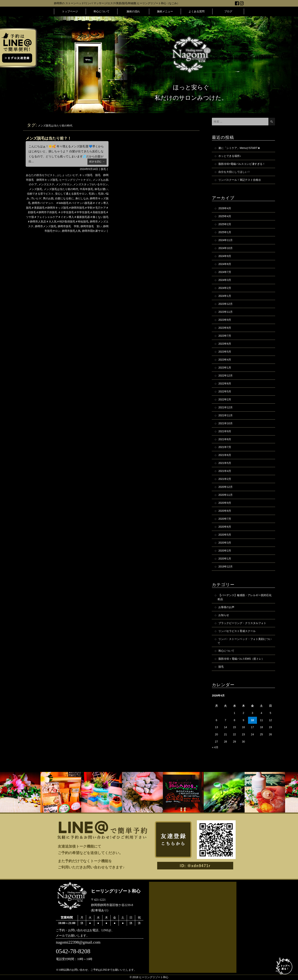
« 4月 (215, 748)
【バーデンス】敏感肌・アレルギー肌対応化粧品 (245, 597)
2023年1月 (225, 368)
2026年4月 (225, 208)
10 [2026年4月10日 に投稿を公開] (252, 721)
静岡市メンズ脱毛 (46, 226)
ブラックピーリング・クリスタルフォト (242, 623)
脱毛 (103, 169)
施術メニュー (165, 11)
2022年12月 (225, 376)
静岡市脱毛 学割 (68, 226)
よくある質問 (197, 11)
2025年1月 (225, 232)
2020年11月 (225, 495)
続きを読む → (97, 161)
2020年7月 (225, 519)
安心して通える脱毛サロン (71, 194)
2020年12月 (225, 487)
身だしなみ (82, 198)
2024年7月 (225, 272)
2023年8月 (225, 328)
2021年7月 (225, 447)
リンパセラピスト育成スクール (237, 631)
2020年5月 (225, 535)
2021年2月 (225, 479)
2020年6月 (225, 527)
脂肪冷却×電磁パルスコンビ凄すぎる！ (242, 164)
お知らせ (224, 615)
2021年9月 (225, 431)
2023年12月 (225, 304)
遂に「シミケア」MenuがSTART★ (239, 148)
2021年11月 (225, 416)
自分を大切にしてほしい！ (234, 172)
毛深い (93, 194)
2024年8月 (225, 264)
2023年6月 (225, 344)
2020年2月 (225, 551)
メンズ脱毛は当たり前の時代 (61, 189)
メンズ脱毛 (36, 189)
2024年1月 (225, 296)
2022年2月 (225, 400)
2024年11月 (225, 240)
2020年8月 (225, 511)
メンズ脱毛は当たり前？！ (48, 138)
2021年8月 (225, 439)
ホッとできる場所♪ (230, 156)
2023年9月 (225, 320)
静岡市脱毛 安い (91, 226)
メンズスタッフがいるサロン (90, 184)
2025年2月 (225, 224)
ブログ (228, 11)
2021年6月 (225, 455)
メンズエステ (46, 184)
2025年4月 (225, 216)
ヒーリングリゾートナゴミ (75, 180)
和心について (101, 11)
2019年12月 (225, 567)
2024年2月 (225, 288)
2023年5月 (225, 352)
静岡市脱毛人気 (71, 231)
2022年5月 (225, 392)
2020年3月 (225, 543)
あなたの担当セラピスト (40, 175)
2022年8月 (225, 384)
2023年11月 (225, 312)
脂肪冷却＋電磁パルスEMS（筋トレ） (241, 659)
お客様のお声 (226, 607)
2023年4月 (225, 360)
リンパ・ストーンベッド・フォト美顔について (245, 641)
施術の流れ (133, 11)
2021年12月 (225, 408)
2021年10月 (225, 424)
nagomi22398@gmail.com (78, 943)
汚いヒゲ (36, 198)
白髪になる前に (64, 198)
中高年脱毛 (86, 189)
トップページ (70, 11)
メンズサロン (64, 184)
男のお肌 (48, 198)
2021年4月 (225, 471)
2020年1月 (225, 559)
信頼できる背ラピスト (40, 194)
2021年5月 (225, 463)
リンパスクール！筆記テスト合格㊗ (240, 180)
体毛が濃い (101, 189)
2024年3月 (225, 280)
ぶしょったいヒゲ (67, 175)
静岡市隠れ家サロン (94, 231)
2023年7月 (225, 336)
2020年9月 (225, 503)
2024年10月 (225, 248)
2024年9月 (225, 256)
